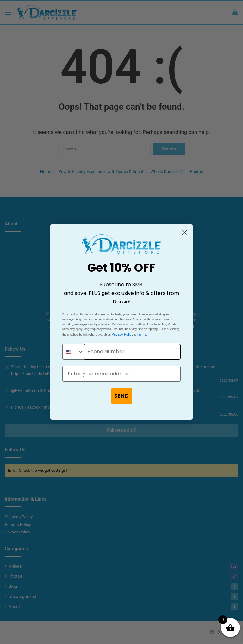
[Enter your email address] (121, 374)
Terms (141, 334)
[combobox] (73, 352)
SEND (122, 396)
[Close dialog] (185, 232)
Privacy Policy (122, 334)
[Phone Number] (132, 352)
